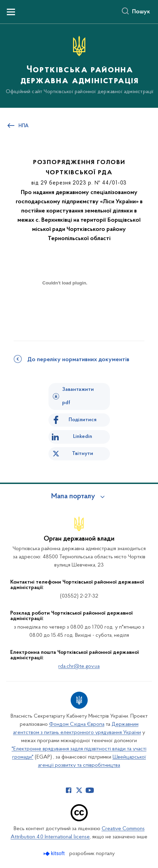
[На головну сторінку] (79, 65)
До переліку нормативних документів (78, 360)
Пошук (141, 12)
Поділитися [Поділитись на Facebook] (83, 420)
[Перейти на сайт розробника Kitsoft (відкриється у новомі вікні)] (55, 854)
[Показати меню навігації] (11, 12)
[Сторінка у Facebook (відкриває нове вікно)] (69, 790)
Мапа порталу (73, 497)
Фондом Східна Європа (77, 724)
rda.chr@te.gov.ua (79, 666)
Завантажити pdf (78, 396)
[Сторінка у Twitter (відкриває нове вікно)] (79, 790)
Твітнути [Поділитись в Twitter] (83, 454)
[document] (65, 307)
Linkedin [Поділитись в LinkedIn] (83, 437)
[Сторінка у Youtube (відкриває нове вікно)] (90, 790)
